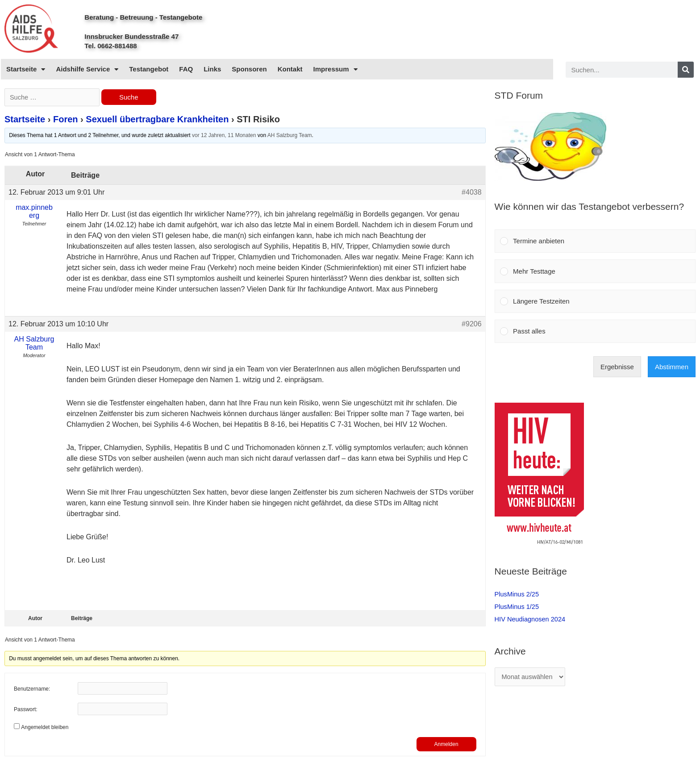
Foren (66, 120)
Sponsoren (249, 69)
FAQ (186, 69)
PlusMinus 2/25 (518, 594)
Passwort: (26, 711)
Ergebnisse (617, 367)
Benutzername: (32, 690)
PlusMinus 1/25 (518, 606)
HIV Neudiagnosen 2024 (531, 619)
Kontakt (290, 69)
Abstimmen (672, 367)
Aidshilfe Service (87, 69)
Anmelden (446, 745)
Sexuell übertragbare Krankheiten (157, 120)
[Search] (686, 70)
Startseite (26, 69)
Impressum (335, 69)
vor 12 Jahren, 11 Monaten (224, 136)
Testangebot (149, 69)
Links (212, 69)
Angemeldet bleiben (45, 728)
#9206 (472, 324)
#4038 (472, 193)
